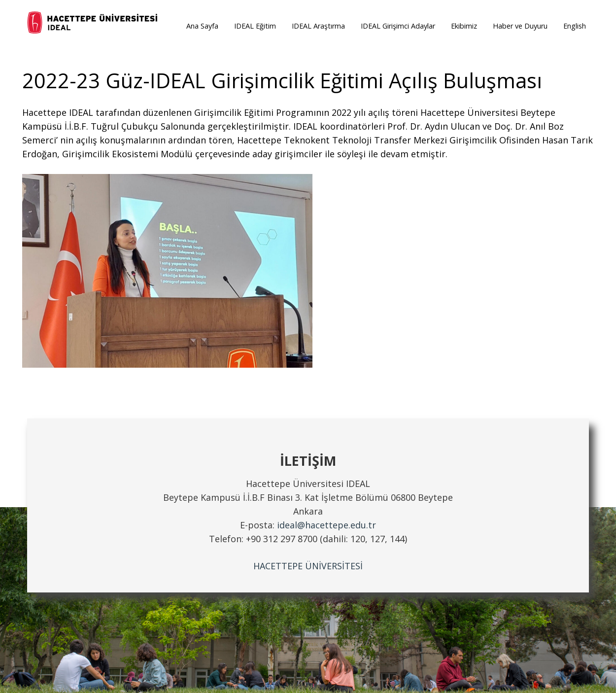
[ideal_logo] (93, 24)
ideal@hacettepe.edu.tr (326, 525)
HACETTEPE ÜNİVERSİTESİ (308, 566)
